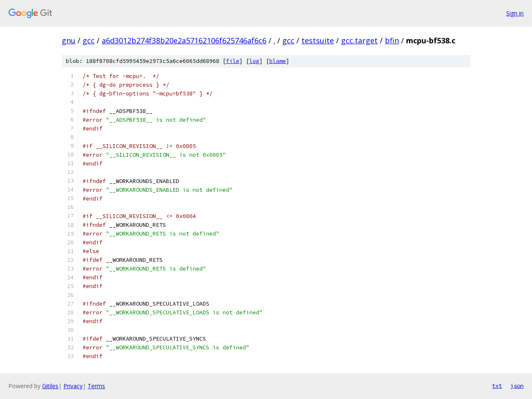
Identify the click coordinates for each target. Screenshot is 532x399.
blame (278, 61)
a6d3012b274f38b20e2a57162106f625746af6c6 (184, 40)
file (233, 61)
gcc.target (359, 40)
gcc (89, 40)
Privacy (73, 386)
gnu (69, 40)
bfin (392, 40)
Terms (96, 386)
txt (497, 386)
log (254, 61)
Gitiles (50, 386)
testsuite (318, 40)
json (517, 386)
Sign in (515, 13)
